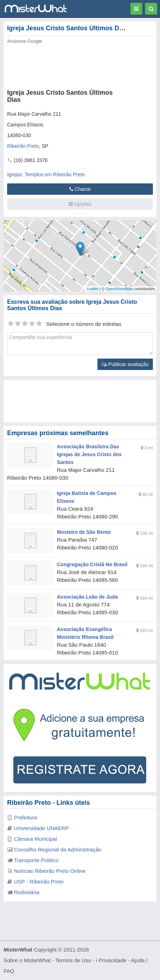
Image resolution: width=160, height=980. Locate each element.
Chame (80, 189)
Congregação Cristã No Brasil (92, 564)
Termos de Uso (73, 960)
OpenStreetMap (119, 289)
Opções (80, 204)
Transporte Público (36, 860)
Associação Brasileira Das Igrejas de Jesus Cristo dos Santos (89, 454)
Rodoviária (27, 892)
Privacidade (112, 960)
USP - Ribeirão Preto (39, 882)
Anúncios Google (25, 41)
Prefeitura (25, 817)
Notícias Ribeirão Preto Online (50, 871)
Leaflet (93, 289)
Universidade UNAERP (41, 828)
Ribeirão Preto (23, 146)
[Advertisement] (80, 401)
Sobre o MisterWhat (27, 960)
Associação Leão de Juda (87, 597)
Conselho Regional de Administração (58, 849)
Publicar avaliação (125, 364)
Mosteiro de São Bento (84, 532)
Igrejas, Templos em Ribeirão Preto (46, 174)
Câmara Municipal (35, 839)
